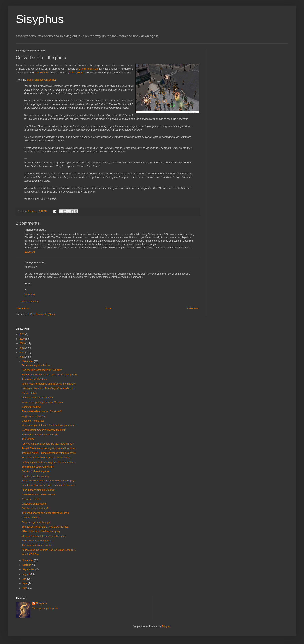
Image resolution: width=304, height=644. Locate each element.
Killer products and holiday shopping (41, 531)
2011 (23, 334)
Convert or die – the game (35, 471)
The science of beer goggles (37, 541)
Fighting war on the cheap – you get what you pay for (50, 375)
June (25, 583)
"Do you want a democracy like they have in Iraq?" (48, 444)
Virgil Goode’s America (34, 416)
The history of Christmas (35, 379)
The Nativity (28, 439)
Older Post (193, 308)
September (28, 569)
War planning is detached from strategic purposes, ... (49, 425)
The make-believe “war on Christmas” (41, 411)
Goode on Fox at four (33, 421)
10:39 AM (30, 252)
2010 (23, 339)
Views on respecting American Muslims (42, 402)
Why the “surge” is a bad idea (37, 398)
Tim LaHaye (77, 72)
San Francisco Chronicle (41, 80)
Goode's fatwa (29, 393)
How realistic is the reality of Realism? (42, 370)
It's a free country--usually (35, 476)
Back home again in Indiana (36, 365)
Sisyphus (40, 19)
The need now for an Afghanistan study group (46, 513)
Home (108, 308)
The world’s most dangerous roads (40, 435)
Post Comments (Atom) (43, 314)
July (25, 579)
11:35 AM (30, 295)
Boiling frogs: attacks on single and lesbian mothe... (49, 462)
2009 (23, 343)
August (26, 574)
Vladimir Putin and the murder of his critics (44, 536)
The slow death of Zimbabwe (37, 545)
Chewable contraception (34, 504)
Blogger (166, 626)
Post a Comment (30, 302)
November (28, 560)
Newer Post (23, 308)
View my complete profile (45, 608)
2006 (23, 357)
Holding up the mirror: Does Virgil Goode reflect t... (48, 388)
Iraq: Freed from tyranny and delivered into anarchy (49, 384)
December (28, 361)
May (25, 588)
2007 (23, 353)
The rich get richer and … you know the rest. (45, 527)
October (27, 565)
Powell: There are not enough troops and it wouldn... (49, 448)
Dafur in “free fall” (31, 518)
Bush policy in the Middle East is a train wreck (46, 458)
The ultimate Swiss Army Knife (38, 467)
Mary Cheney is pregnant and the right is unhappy (48, 481)
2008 (23, 348)
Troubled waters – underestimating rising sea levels (49, 453)
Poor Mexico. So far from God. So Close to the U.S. (49, 550)
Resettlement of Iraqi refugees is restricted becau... (48, 485)
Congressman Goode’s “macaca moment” (44, 430)
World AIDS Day (30, 554)
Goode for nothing (31, 407)
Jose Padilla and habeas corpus (38, 494)
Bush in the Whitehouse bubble (38, 490)
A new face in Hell (31, 499)
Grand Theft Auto (89, 69)
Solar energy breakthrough (36, 522)
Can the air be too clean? (35, 508)
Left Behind (41, 72)
